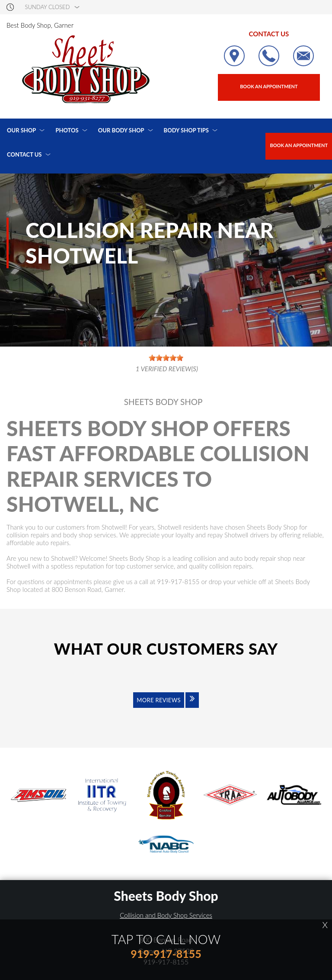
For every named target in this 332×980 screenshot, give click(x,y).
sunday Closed (48, 7)
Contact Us (24, 154)
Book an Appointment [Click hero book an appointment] (269, 86)
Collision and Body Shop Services (166, 915)
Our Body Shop (121, 130)
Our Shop (21, 130)
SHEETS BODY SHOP (163, 402)
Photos (67, 130)
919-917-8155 (178, 582)
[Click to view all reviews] (166, 706)
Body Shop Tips (186, 130)
